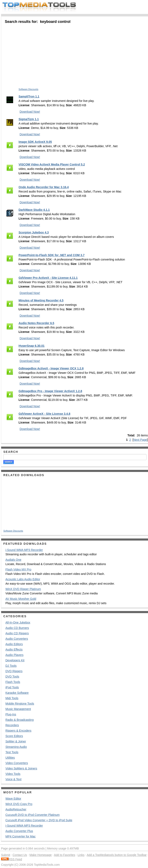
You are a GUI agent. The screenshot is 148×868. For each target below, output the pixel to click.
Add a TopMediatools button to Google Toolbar (117, 855)
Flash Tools (13, 682)
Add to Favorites (65, 855)
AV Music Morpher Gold (21, 599)
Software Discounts (28, 89)
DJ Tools (11, 666)
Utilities (10, 758)
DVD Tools (12, 677)
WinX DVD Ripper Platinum (23, 589)
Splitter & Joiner (16, 741)
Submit (6, 855)
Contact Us (20, 855)
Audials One (13, 560)
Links (81, 855)
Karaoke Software (17, 693)
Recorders (12, 725)
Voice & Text (13, 779)
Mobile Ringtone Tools (20, 704)
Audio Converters (17, 639)
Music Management (18, 709)
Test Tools (12, 752)
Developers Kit (15, 660)
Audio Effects (14, 649)
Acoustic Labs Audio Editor (23, 579)
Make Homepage (41, 855)
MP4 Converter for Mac (21, 836)
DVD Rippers (14, 671)
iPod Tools (12, 687)
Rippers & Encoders (18, 731)
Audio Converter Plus (19, 831)
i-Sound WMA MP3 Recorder (24, 550)
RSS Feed (12, 859)
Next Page (140, 440)
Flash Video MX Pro (18, 569)
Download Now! (30, 112)
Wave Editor (13, 799)
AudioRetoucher (16, 809)
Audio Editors (14, 644)
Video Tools (13, 774)
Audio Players (14, 655)
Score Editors (14, 736)
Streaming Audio (16, 747)
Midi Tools (12, 698)
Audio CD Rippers (17, 633)
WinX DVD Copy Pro (19, 804)
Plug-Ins (11, 714)
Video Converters (17, 763)
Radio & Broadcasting (19, 720)
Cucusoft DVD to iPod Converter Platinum (33, 815)
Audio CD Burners (17, 628)
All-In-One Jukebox (18, 622)
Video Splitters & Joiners (21, 768)
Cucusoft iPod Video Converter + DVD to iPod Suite (39, 820)
